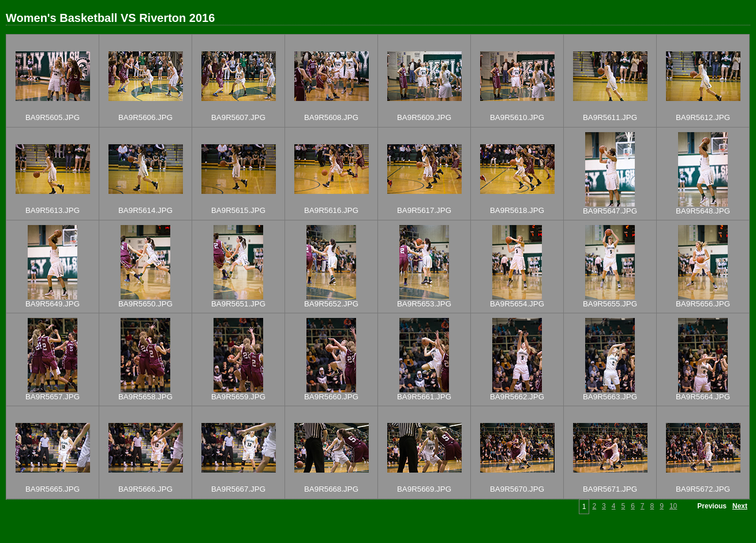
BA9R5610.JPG (517, 117)
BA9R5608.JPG (331, 117)
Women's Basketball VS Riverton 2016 (110, 18)
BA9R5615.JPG (238, 210)
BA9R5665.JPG (53, 489)
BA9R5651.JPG (238, 304)
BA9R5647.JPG (610, 211)
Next (740, 506)
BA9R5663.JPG (610, 397)
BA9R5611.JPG (610, 117)
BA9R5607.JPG (238, 117)
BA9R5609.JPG (424, 117)
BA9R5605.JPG (53, 117)
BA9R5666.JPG (145, 489)
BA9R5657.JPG (53, 397)
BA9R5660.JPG (331, 397)
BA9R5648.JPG (703, 211)
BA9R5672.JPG (703, 489)
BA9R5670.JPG (517, 489)
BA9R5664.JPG (703, 397)
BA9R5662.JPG (517, 397)
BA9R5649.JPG (53, 304)
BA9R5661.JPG (424, 397)
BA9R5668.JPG (331, 489)
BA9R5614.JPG (145, 210)
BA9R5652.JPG (331, 304)
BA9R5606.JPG (145, 117)
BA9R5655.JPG (610, 304)
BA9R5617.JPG (424, 210)
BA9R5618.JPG (517, 210)
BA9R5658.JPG (145, 397)
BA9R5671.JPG (610, 489)
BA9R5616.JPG (331, 210)
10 (673, 506)
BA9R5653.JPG (424, 304)
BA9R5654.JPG (517, 304)
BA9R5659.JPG (238, 397)
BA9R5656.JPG (703, 304)
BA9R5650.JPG (145, 304)
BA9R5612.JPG (703, 117)
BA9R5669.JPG (424, 489)
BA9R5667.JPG (238, 489)
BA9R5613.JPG (53, 210)
